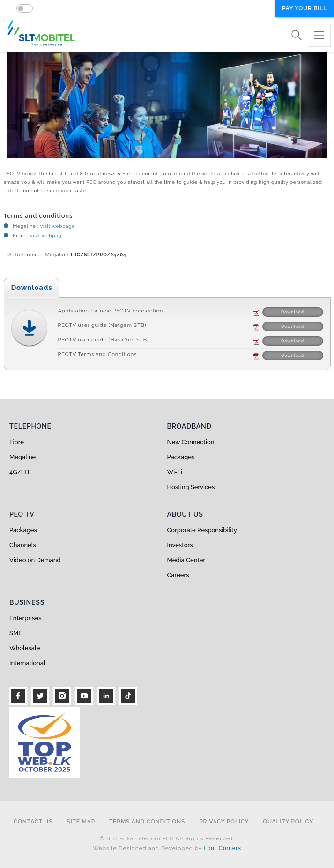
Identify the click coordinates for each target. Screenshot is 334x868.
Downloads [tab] (32, 288)
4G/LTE (20, 472)
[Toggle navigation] (319, 35)
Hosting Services (191, 487)
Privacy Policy (224, 822)
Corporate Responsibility (202, 530)
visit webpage (57, 226)
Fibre (17, 442)
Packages (181, 457)
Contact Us (33, 822)
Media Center (186, 560)
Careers (178, 575)
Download (293, 312)
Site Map (81, 822)
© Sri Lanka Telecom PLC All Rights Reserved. (167, 838)
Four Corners (223, 848)
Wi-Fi (175, 472)
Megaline (22, 457)
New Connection (191, 442)
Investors (180, 545)
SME (16, 633)
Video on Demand (35, 560)
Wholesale (25, 648)
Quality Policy (288, 822)
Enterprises (25, 618)
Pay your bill (304, 8)
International (27, 663)
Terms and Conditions (147, 822)
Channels (23, 545)
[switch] (25, 8)
